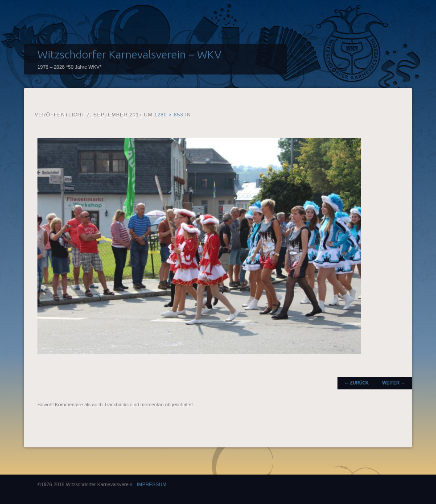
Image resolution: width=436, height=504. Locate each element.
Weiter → (394, 383)
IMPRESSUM (152, 484)
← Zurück (356, 383)
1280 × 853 (169, 115)
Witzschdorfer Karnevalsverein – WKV (130, 54)
